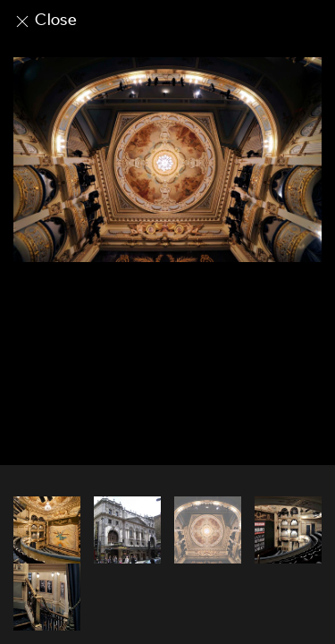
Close (45, 20)
